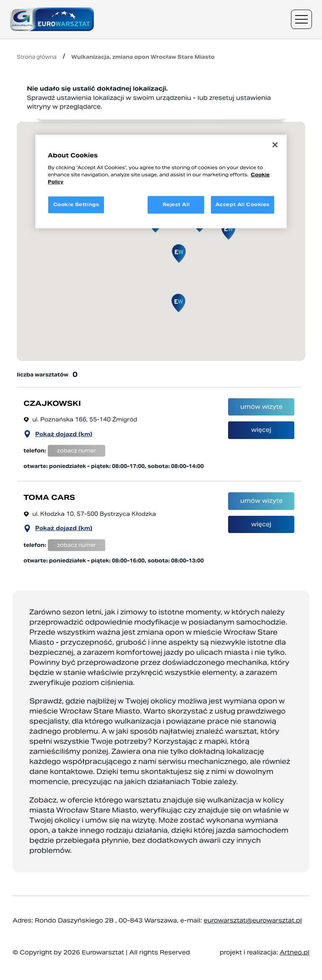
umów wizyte (261, 412)
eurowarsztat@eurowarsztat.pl (253, 920)
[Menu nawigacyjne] (301, 19)
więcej (261, 440)
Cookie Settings (76, 204)
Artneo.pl (295, 952)
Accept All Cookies (243, 204)
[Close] (275, 145)
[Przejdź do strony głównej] (52, 19)
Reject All (176, 204)
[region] (161, 182)
